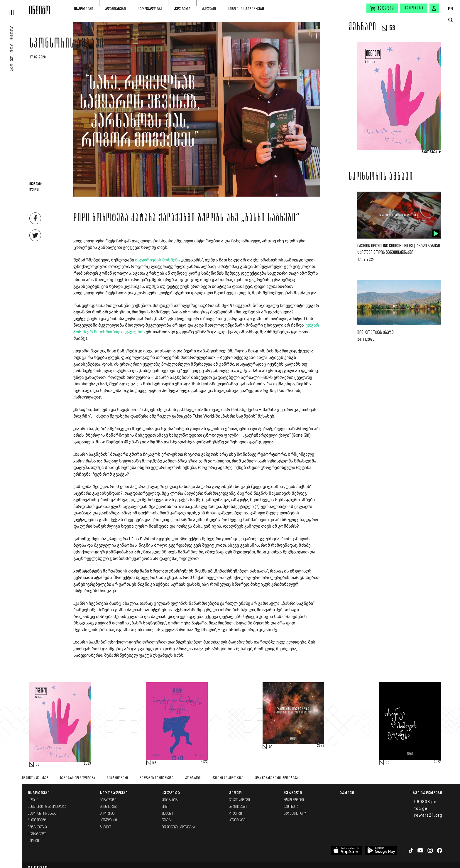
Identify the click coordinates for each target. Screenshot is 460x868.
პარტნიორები (117, 778)
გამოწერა (414, 8)
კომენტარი (237, 820)
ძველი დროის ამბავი (43, 814)
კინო (165, 807)
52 (154, 763)
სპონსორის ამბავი (67, 45)
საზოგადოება (150, 9)
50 (388, 763)
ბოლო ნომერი (294, 800)
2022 (437, 762)
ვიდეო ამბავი (240, 800)
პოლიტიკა (107, 814)
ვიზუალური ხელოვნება (178, 827)
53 (38, 765)
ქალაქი (209, 9)
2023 (87, 764)
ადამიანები (115, 9)
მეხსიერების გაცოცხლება (47, 807)
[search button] (450, 20)
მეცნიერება (109, 807)
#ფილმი (34, 190)
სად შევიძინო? (295, 814)
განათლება (108, 800)
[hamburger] (15, 7)
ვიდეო (235, 793)
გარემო (106, 827)
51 (271, 747)
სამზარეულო (37, 834)
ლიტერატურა (170, 800)
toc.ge (421, 808)
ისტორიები (84, 9)
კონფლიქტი (109, 820)
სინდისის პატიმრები (246, 9)
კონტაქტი (193, 778)
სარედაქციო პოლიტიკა (78, 778)
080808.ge (425, 802)
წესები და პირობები (228, 778)
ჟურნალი (293, 793)
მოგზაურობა (37, 827)
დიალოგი (236, 814)
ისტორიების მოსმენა (157, 260)
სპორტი (33, 841)
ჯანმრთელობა (38, 820)
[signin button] (434, 8)
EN (451, 9)
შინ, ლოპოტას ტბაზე (376, 333)
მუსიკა (167, 820)
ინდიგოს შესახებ (35, 778)
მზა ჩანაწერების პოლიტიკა (276, 778)
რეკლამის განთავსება (157, 778)
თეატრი (167, 814)
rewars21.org (428, 815)
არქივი (347, 793)
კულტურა (182, 9)
